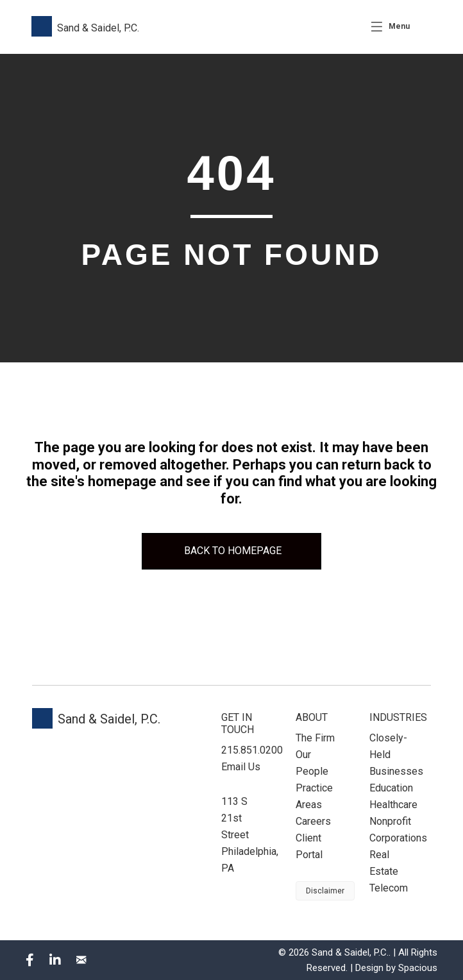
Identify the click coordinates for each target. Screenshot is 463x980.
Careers (313, 821)
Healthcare (393, 805)
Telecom (389, 888)
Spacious (418, 968)
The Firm (315, 738)
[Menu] (391, 27)
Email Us (241, 767)
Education (391, 788)
